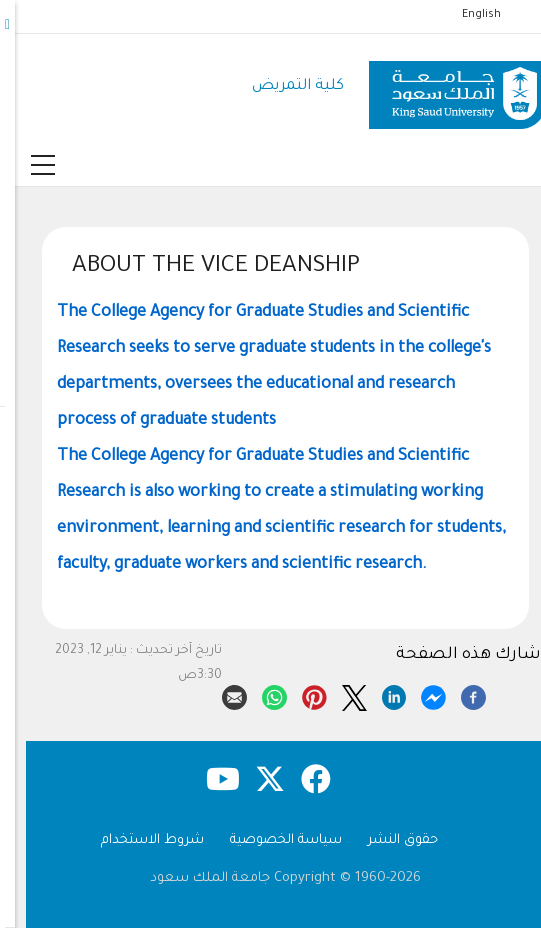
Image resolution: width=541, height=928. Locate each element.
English (466, 15)
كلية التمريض (283, 86)
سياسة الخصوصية (271, 840)
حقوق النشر (388, 840)
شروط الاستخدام (137, 840)
